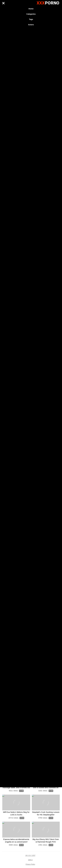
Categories (31, 14)
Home (31, 9)
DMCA (30, 860)
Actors (31, 25)
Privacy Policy (30, 864)
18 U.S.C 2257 (30, 855)
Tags (31, 19)
